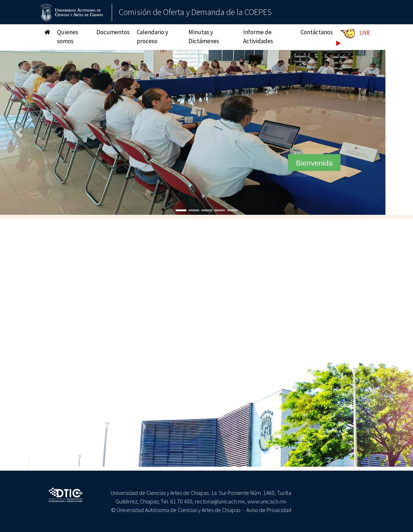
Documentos (113, 32)
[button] (21, 133)
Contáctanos (317, 32)
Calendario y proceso (152, 37)
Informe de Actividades (258, 37)
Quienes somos (68, 37)
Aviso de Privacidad (269, 510)
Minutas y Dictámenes (204, 37)
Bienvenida (314, 163)
